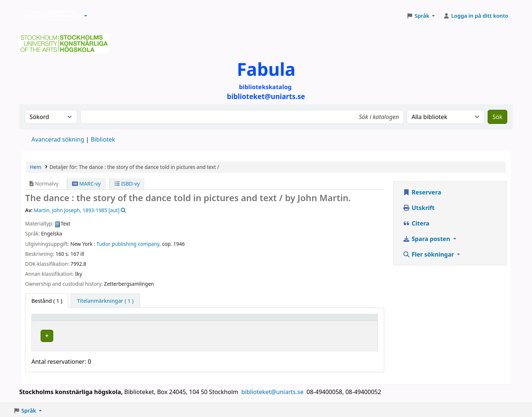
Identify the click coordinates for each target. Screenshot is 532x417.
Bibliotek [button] (130, 321)
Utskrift (419, 208)
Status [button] (335, 321)
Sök (497, 117)
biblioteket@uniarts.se (273, 390)
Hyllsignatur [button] (260, 321)
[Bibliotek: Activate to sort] (178, 321)
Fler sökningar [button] (429, 254)
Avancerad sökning (58, 139)
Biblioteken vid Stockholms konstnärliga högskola (48, 16)
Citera (416, 223)
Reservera (422, 192)
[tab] (105, 301)
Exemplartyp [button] (52, 321)
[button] (86, 16)
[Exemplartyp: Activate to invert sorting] (74, 321)
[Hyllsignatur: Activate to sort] (282, 321)
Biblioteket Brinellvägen (151, 335)
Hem (35, 167)
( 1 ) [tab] (47, 301)
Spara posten (427, 239)
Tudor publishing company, (129, 244)
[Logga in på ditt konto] (476, 16)
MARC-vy (86, 184)
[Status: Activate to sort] (351, 321)
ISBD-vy (127, 184)
